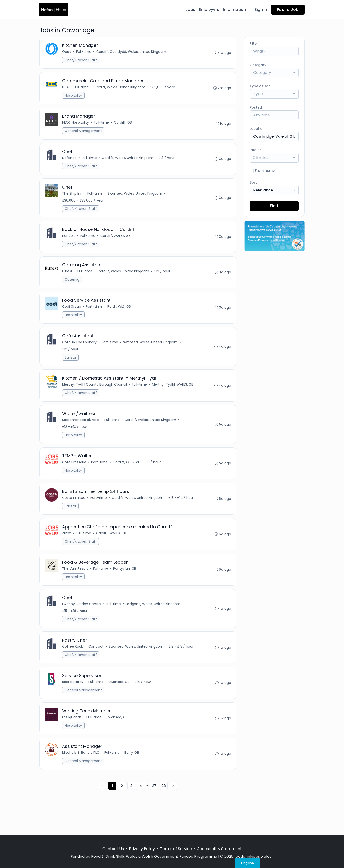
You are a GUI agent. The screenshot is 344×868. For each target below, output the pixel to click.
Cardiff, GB (123, 125)
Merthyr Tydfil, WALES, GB (173, 395)
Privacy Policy (142, 849)
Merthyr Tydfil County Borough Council (95, 395)
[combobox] (274, 73)
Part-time (95, 315)
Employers (209, 9)
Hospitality (74, 97)
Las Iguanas (72, 738)
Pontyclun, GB (125, 585)
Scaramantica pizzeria (81, 432)
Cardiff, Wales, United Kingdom (120, 89)
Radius (255, 150)
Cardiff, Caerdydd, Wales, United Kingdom (132, 52)
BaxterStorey (73, 702)
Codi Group (72, 315)
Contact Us (113, 849)
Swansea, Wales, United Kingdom (135, 198)
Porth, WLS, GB (120, 315)
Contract (97, 665)
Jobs (190, 9)
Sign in (261, 9)
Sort (253, 182)
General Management (84, 134)
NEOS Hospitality (76, 125)
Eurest (68, 278)
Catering (73, 287)
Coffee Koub (73, 665)
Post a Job (288, 9)
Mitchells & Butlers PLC (81, 775)
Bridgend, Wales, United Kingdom (154, 622)
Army (67, 548)
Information (234, 9)
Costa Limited (74, 512)
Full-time (84, 52)
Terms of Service (176, 849)
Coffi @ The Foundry (80, 352)
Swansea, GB (119, 702)
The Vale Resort (76, 585)
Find (274, 206)
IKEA (66, 89)
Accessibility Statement (219, 849)
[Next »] (173, 808)
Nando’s (69, 242)
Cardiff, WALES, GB (116, 242)
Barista (71, 367)
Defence (70, 162)
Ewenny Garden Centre (82, 622)
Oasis (67, 52)
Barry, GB (132, 775)
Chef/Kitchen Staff (81, 60)
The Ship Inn (73, 198)
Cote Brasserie (75, 475)
